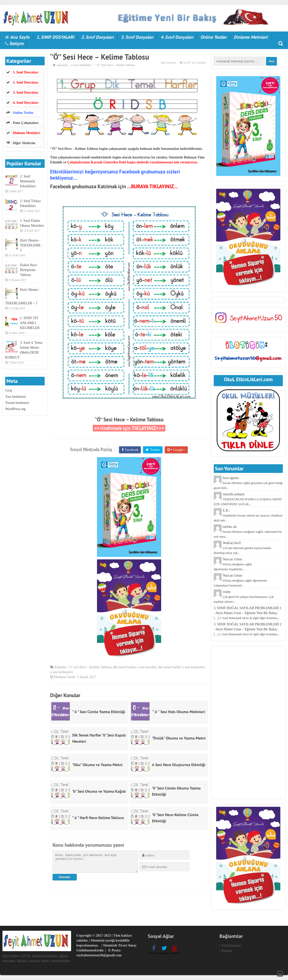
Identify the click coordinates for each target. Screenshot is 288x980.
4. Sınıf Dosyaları (177, 37)
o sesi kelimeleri (61, 672)
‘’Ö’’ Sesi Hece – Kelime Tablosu (129, 420)
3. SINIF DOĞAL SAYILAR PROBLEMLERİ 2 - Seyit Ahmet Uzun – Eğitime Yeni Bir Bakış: (248, 629)
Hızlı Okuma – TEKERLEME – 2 (32, 245)
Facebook (132, 450)
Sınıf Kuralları (232, 946)
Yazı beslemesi (16, 397)
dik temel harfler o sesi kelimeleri (182, 667)
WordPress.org (15, 409)
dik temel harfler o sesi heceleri (135, 667)
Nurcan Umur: (233, 564)
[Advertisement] (248, 722)
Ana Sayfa (20, 37)
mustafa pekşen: (248, 499)
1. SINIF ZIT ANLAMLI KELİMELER (30, 323)
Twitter (155, 450)
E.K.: (248, 515)
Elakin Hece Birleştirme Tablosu (29, 270)
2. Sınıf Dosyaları (97, 37)
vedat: (244, 597)
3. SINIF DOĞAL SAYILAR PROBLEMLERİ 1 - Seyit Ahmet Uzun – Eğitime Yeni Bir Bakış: (248, 613)
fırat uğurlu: (248, 483)
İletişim (16, 43)
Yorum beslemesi (17, 403)
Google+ (179, 450)
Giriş (9, 390)
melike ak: (248, 532)
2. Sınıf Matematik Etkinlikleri (28, 181)
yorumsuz (170, 63)
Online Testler (213, 37)
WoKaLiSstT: (242, 548)
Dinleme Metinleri (251, 37)
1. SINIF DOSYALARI (55, 37)
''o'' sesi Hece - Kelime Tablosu (90, 667)
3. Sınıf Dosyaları (137, 37)
